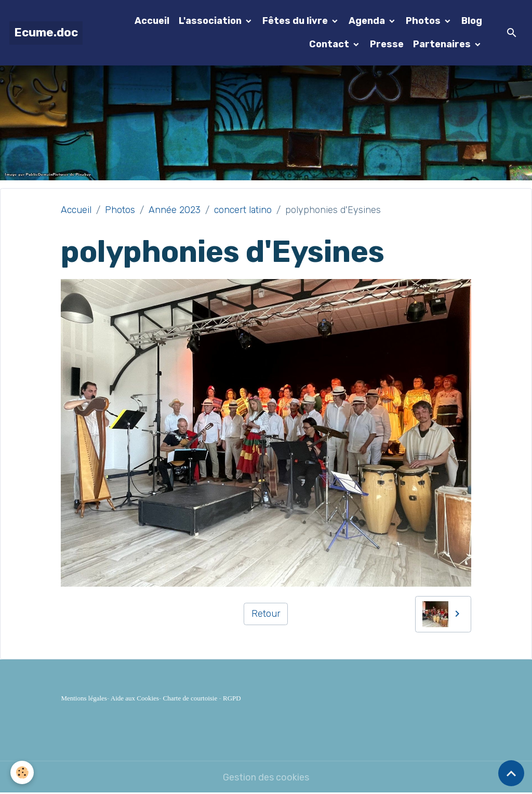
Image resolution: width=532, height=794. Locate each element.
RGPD (232, 698)
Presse (387, 44)
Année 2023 (175, 210)
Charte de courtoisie (190, 698)
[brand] (46, 33)
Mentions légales (84, 698)
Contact (330, 44)
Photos (424, 21)
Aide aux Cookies (135, 698)
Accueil (152, 21)
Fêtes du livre (296, 21)
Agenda (368, 21)
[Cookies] (22, 772)
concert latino (243, 210)
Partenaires (443, 44)
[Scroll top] (511, 773)
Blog (472, 21)
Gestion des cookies (266, 777)
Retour (266, 614)
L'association (211, 21)
